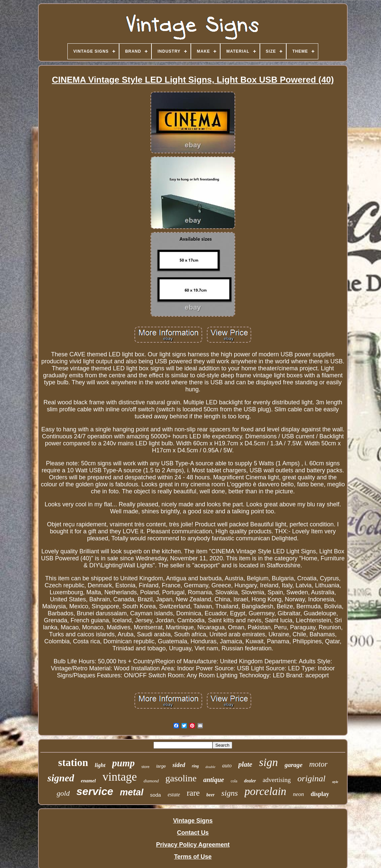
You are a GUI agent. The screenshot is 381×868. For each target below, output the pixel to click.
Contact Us (193, 833)
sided (179, 765)
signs (229, 793)
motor (318, 764)
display (320, 794)
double (211, 767)
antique (214, 780)
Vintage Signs (193, 821)
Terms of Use (193, 857)
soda (156, 795)
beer (211, 795)
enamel (88, 781)
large (161, 766)
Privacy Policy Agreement (193, 845)
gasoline (181, 778)
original (312, 778)
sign (268, 762)
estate (174, 794)
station (73, 762)
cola (234, 781)
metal (132, 792)
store (145, 767)
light (100, 765)
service (95, 791)
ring (195, 766)
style (335, 782)
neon (298, 794)
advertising (277, 780)
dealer (250, 781)
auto (227, 765)
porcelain (265, 791)
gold (63, 793)
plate (245, 764)
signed (61, 778)
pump (123, 763)
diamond (151, 781)
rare (193, 793)
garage (294, 765)
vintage (120, 777)
